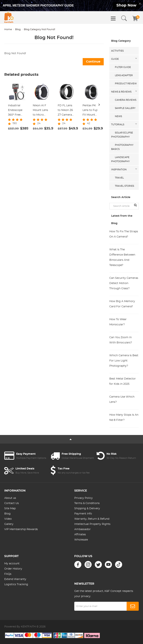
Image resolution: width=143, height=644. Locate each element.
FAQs (8, 574)
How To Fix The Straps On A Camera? (124, 234)
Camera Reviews (126, 100)
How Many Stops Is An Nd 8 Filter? (124, 417)
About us (10, 498)
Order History (13, 569)
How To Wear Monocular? (118, 322)
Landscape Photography (120, 159)
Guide (115, 59)
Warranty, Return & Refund (92, 519)
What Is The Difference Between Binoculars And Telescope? (122, 257)
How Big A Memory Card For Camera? (122, 304)
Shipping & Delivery (87, 508)
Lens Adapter (124, 75)
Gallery (9, 524)
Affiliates (80, 535)
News (118, 116)
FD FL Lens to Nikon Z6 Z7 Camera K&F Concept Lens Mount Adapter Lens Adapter (66, 111)
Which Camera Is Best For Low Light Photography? (124, 361)
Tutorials (118, 125)
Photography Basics (122, 147)
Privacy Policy (84, 498)
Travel (119, 178)
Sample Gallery (125, 108)
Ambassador (82, 529)
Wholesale (81, 540)
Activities (117, 51)
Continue (93, 62)
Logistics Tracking (16, 584)
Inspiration (119, 170)
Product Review (126, 84)
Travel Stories (124, 186)
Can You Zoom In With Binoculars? (121, 340)
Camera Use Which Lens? (122, 399)
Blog (18, 30)
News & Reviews (121, 92)
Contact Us (12, 503)
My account (12, 564)
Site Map (10, 508)
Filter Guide (123, 67)
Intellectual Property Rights (92, 524)
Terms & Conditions (87, 503)
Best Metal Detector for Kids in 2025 (123, 381)
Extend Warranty (15, 579)
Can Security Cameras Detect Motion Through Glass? (124, 283)
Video (8, 519)
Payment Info (83, 514)
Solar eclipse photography (122, 135)
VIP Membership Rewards (21, 529)
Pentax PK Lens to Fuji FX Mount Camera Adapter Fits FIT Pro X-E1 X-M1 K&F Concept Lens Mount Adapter (90, 111)
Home (8, 30)
